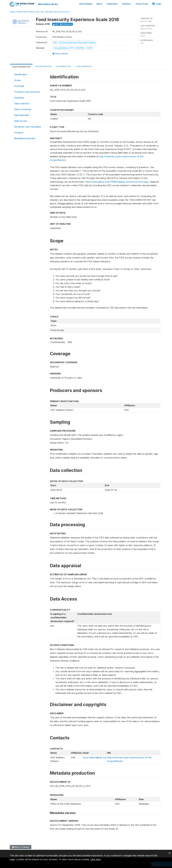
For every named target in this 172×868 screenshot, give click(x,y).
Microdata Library (48, 4)
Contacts (19, 132)
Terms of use (142, 4)
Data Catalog (86, 4)
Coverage (19, 86)
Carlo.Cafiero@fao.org (94, 757)
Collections (112, 4)
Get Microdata (62, 24)
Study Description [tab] (21, 67)
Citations (127, 4)
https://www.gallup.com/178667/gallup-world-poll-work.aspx (117, 182)
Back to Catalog (21, 847)
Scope (17, 80)
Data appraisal (22, 115)
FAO (38, 12)
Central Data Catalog (25, 12)
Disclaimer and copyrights (27, 127)
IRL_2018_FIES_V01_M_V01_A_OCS (55, 12)
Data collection (22, 103)
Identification (21, 74)
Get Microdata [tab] (84, 66)
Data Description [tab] (43, 66)
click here (96, 859)
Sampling (19, 97)
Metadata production (25, 138)
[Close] (170, 853)
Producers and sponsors (27, 92)
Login (157, 4)
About (99, 4)
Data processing (22, 109)
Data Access (21, 121)
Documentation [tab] (64, 66)
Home (12, 12)
